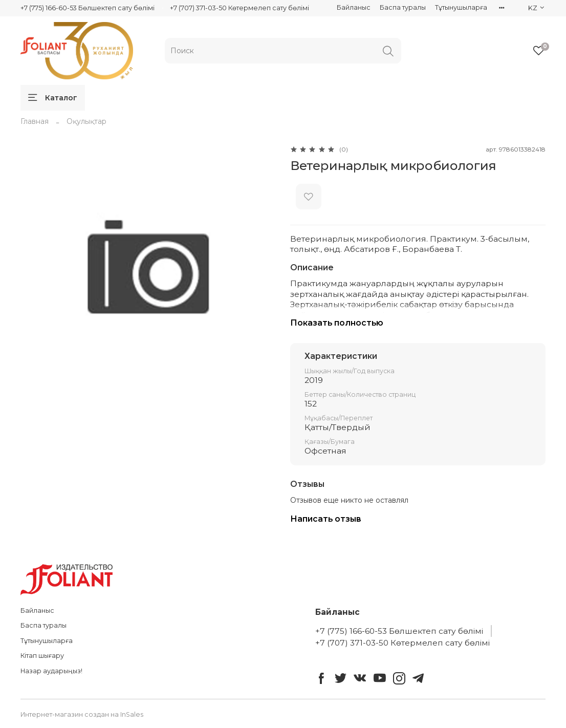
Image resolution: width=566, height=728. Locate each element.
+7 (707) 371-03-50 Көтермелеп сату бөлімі (240, 8)
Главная (35, 121)
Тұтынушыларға (461, 7)
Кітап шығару (42, 656)
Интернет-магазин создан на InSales (82, 714)
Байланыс (354, 7)
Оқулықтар (86, 121)
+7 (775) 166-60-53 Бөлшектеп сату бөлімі (88, 8)
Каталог (53, 98)
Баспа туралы (403, 7)
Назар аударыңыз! (51, 671)
